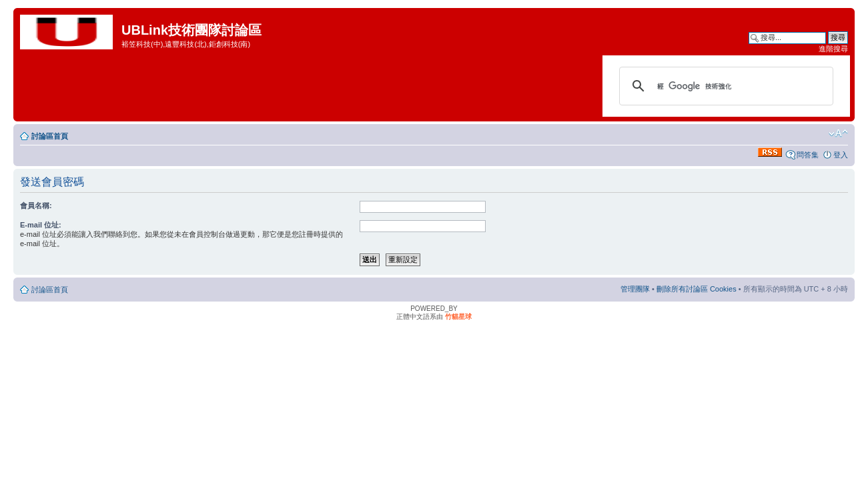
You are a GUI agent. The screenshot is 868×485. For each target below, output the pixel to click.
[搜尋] (724, 86)
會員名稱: (36, 205)
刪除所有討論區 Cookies (697, 289)
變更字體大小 (838, 133)
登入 (841, 155)
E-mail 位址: (41, 225)
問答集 (808, 155)
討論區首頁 (50, 136)
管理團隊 (635, 289)
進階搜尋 (833, 49)
